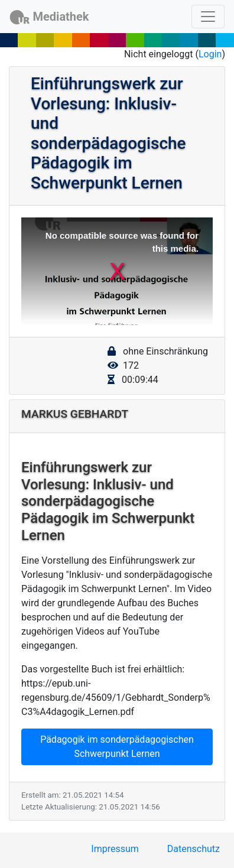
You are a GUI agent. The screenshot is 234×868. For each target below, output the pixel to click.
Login (210, 54)
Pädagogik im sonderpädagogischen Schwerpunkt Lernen (117, 747)
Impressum (115, 849)
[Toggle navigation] (208, 17)
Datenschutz (194, 849)
